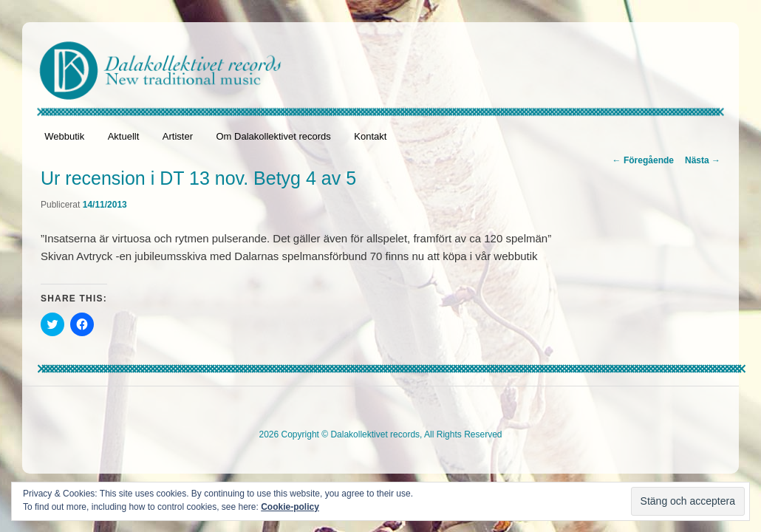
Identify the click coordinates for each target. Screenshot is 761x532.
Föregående (643, 160)
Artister (178, 136)
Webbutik (64, 136)
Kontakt (370, 136)
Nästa (703, 160)
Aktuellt (124, 136)
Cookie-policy (290, 507)
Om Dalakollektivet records (273, 136)
